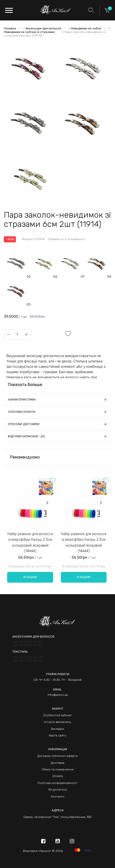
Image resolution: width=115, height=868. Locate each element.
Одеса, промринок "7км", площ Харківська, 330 (58, 817)
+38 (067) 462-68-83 (27, 661)
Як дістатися (58, 790)
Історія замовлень (57, 722)
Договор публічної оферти (57, 756)
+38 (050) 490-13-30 (27, 642)
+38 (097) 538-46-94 (27, 645)
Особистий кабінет (57, 715)
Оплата (58, 776)
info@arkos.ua (58, 695)
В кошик (30, 577)
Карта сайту (57, 735)
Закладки (57, 729)
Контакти (58, 796)
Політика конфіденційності (57, 783)
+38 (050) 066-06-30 (28, 657)
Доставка (57, 763)
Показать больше (25, 385)
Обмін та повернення (58, 769)
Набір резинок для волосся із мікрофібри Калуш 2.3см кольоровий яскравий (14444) (30, 543)
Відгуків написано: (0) (26, 436)
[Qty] (17, 334)
